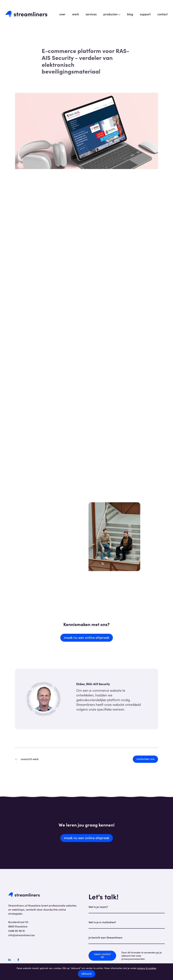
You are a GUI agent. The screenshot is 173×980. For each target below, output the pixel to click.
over (62, 14)
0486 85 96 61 (17, 931)
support (145, 14)
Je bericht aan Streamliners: (106, 937)
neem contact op (102, 955)
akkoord (86, 973)
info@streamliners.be (21, 935)
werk (76, 14)
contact (162, 14)
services (91, 14)
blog (130, 14)
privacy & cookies (147, 968)
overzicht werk (27, 759)
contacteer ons (145, 759)
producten (112, 14)
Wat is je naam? (98, 907)
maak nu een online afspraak (87, 637)
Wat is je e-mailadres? (102, 922)
